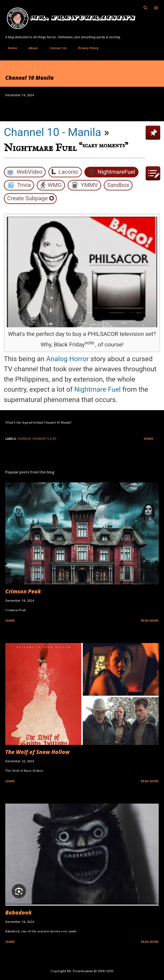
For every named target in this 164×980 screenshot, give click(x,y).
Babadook (19, 912)
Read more (150, 620)
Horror (24, 439)
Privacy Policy (86, 48)
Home (10, 48)
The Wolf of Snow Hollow (37, 752)
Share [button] (149, 439)
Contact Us (55, 48)
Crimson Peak (23, 591)
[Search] (145, 8)
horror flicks (44, 439)
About (31, 48)
